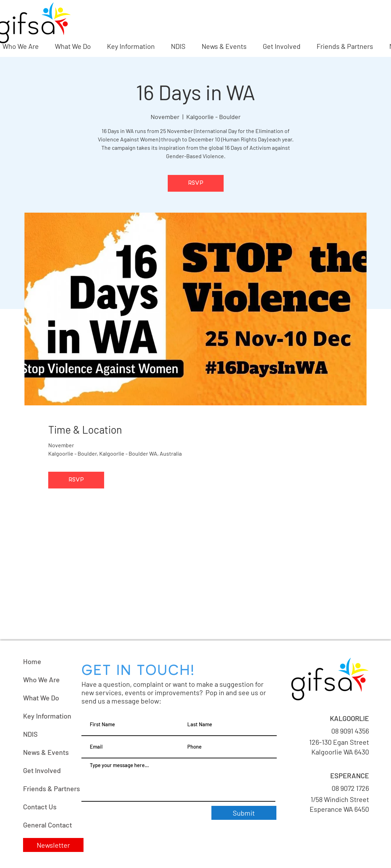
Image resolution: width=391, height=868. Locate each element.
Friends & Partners (52, 788)
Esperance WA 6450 (339, 809)
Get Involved (42, 770)
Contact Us (40, 807)
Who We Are (41, 679)
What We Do (41, 698)
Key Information (47, 716)
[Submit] (244, 813)
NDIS (30, 734)
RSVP (196, 183)
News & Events (46, 752)
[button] (53, 845)
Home (32, 661)
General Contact (48, 825)
